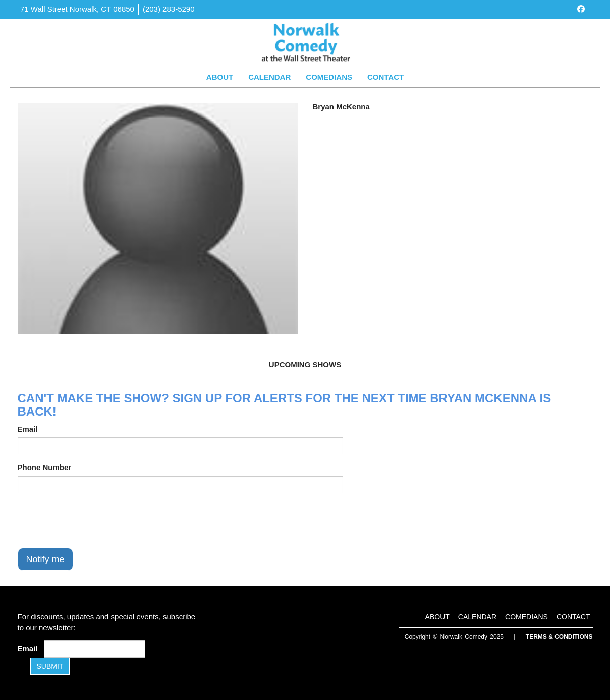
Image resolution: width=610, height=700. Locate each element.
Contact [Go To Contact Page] (385, 77)
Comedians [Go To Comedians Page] (329, 77)
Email (28, 429)
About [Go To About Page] (220, 77)
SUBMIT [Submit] (50, 666)
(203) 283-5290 (169, 9)
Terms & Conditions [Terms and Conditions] (559, 637)
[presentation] (94, 520)
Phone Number (45, 467)
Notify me (45, 559)
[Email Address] (95, 649)
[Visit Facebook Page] (581, 9)
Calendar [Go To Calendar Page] (269, 77)
